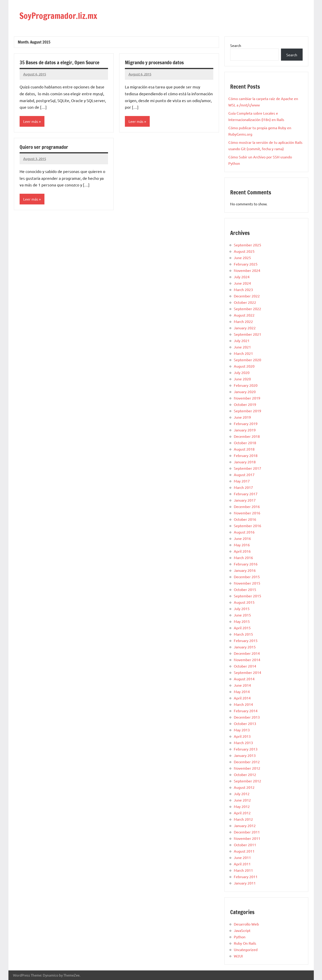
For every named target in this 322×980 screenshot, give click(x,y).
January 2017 (245, 500)
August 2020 (244, 366)
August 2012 (244, 787)
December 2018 (247, 436)
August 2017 (244, 475)
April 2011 (242, 864)
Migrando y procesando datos (155, 62)
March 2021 (243, 353)
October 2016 (245, 519)
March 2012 (243, 819)
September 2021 (247, 334)
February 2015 (246, 640)
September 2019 (247, 411)
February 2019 (246, 423)
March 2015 (243, 634)
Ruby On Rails (245, 943)
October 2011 (245, 845)
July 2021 (242, 340)
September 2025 (247, 245)
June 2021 (242, 347)
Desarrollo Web (246, 924)
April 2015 (242, 628)
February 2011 (246, 877)
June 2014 (242, 685)
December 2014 (247, 653)
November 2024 (247, 270)
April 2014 (242, 698)
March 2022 (243, 321)
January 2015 (245, 647)
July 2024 (242, 277)
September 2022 (247, 309)
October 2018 (245, 443)
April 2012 (242, 813)
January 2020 (245, 392)
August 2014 (244, 679)
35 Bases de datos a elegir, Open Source (60, 62)
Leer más (31, 121)
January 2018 (245, 462)
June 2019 (242, 417)
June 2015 (242, 615)
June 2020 (242, 379)
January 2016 (245, 570)
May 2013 (242, 730)
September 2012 (247, 781)
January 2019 (245, 430)
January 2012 (245, 825)
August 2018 (244, 449)
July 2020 (242, 372)
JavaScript (242, 930)
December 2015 (247, 577)
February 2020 (246, 385)
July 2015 (242, 609)
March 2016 (243, 557)
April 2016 (242, 551)
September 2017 (247, 468)
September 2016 (247, 526)
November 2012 (247, 768)
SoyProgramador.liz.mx (63, 15)
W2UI (238, 956)
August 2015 (244, 602)
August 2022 (244, 315)
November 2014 (247, 660)
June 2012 (242, 800)
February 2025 (246, 264)
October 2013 (245, 723)
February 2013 (246, 749)
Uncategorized (246, 949)
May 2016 (242, 545)
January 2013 (245, 755)
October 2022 (245, 302)
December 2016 (247, 506)
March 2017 (243, 487)
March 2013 (243, 743)
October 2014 (245, 666)
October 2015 (245, 589)
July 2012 (242, 794)
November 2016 (247, 513)
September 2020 (247, 360)
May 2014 (242, 691)
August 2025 (244, 251)
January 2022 (245, 328)
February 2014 (246, 711)
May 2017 (242, 481)
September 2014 (247, 672)
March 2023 (243, 289)
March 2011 (243, 870)
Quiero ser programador (44, 147)
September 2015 (247, 596)
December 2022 (247, 296)
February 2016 (246, 564)
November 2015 (247, 583)
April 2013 (242, 736)
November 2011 (247, 838)
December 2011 (247, 832)
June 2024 (242, 283)
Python (240, 937)
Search (236, 45)
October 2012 (245, 774)
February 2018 (246, 455)
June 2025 (242, 258)
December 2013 (247, 717)
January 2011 (245, 883)
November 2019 (247, 398)
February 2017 (246, 494)
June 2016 (242, 538)
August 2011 (244, 851)
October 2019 (245, 404)
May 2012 (242, 806)
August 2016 (244, 532)
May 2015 (242, 621)
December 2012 (247, 762)
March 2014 (243, 704)
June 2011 (242, 857)
